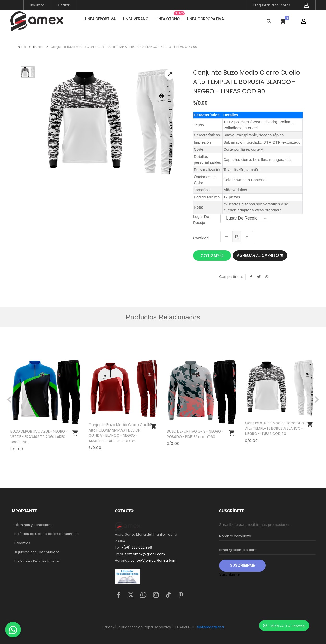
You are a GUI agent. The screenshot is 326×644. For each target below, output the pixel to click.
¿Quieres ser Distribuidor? (37, 552)
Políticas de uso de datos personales (46, 534)
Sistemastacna (210, 627)
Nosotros (22, 543)
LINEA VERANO (136, 19)
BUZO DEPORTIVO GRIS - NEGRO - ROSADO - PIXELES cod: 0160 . (195, 434)
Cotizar (64, 5)
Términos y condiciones (34, 525)
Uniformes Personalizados (37, 561)
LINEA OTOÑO (168, 19)
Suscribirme (243, 565)
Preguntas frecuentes (272, 5)
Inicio (24, 47)
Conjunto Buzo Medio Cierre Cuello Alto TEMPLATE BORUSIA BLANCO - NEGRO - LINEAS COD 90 (276, 428)
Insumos (37, 5)
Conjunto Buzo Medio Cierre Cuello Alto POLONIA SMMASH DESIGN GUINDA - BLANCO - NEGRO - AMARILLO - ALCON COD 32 (120, 433)
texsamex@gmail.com (145, 554)
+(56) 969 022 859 (137, 547)
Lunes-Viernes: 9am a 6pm (153, 560)
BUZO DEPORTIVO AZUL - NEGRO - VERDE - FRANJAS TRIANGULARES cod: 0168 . (39, 437)
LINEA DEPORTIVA (100, 19)
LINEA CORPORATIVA (206, 19)
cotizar (212, 256)
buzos (41, 47)
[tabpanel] (111, 121)
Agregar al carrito (260, 255)
